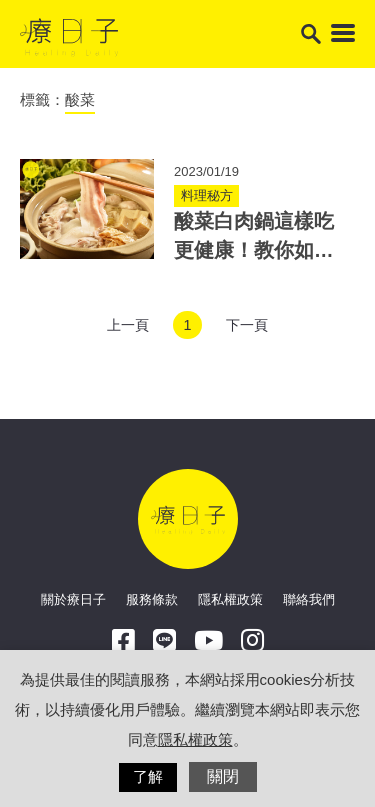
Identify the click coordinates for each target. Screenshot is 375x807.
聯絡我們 (309, 599)
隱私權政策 (230, 599)
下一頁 (247, 325)
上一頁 (128, 325)
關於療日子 (73, 599)
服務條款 (152, 599)
